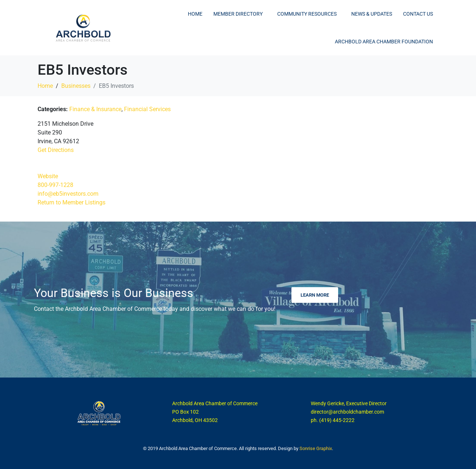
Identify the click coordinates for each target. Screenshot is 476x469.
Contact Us (418, 14)
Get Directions (56, 150)
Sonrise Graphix (316, 448)
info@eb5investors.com (68, 194)
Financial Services (147, 109)
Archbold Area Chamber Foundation (384, 42)
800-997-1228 (55, 185)
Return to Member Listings (71, 202)
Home (195, 14)
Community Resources (307, 14)
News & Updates (372, 14)
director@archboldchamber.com (347, 412)
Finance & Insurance (95, 109)
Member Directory (238, 14)
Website (48, 176)
